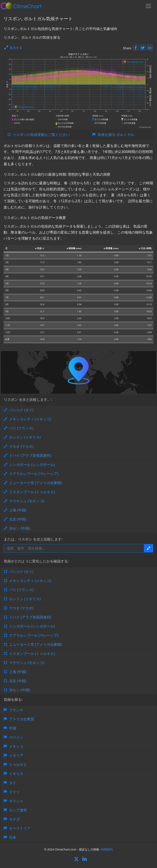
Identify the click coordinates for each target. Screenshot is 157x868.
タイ (13, 783)
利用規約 (107, 849)
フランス (16, 710)
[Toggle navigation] (148, 6)
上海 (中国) (18, 510)
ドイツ (14, 792)
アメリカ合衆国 (22, 719)
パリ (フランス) (21, 428)
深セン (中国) (20, 528)
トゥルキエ (18, 765)
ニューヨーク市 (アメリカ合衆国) (36, 483)
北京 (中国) (18, 519)
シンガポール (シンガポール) (32, 465)
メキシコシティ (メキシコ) (30, 419)
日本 (13, 837)
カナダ (14, 819)
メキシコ (16, 746)
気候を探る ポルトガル (116, 135)
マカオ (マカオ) (21, 446)
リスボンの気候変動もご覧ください (41, 135)
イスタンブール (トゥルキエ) (32, 492)
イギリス (16, 774)
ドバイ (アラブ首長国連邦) (30, 455)
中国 (13, 728)
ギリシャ (16, 801)
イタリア (16, 755)
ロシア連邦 (18, 810)
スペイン (16, 737)
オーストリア (20, 828)
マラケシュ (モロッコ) (27, 501)
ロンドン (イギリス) (25, 437)
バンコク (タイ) (21, 410)
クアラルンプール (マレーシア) (34, 474)
